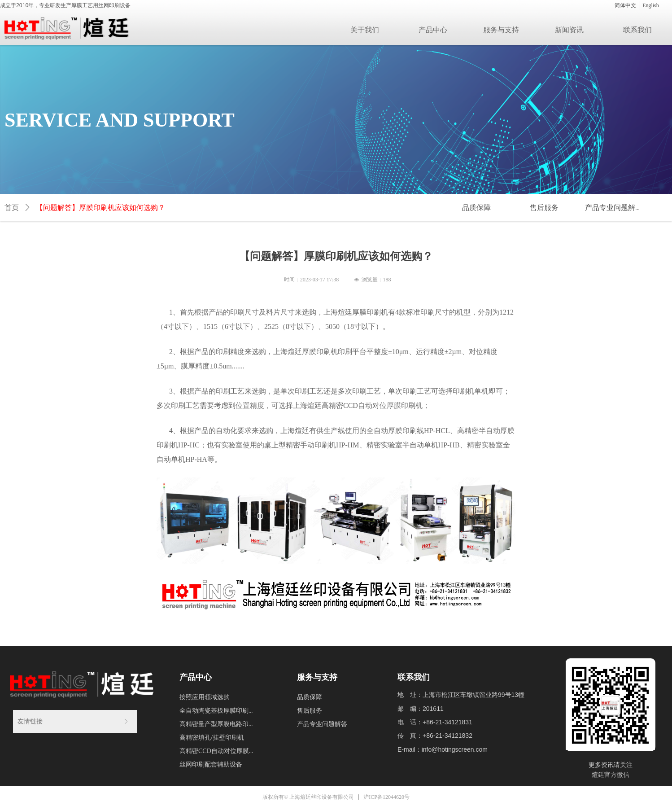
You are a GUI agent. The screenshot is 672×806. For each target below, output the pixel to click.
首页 (12, 208)
